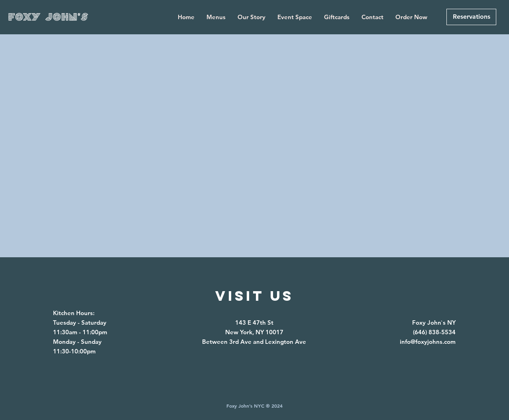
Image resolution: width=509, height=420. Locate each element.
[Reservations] (471, 17)
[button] (216, 17)
